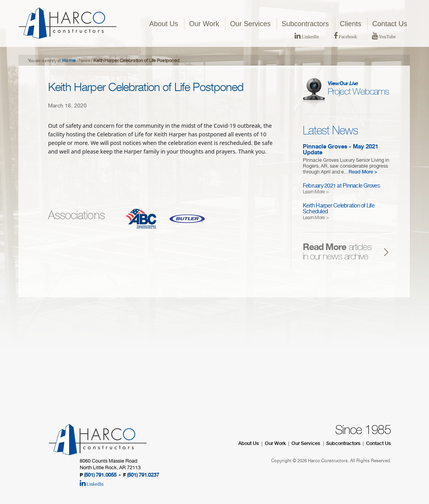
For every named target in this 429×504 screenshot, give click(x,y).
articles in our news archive (337, 253)
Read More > (363, 172)
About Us (164, 24)
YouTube (384, 37)
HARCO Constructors (68, 23)
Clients (351, 24)
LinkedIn (307, 37)
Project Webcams (358, 89)
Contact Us (390, 24)
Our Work (204, 24)
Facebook (345, 37)
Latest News (330, 131)
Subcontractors (305, 24)
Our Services (250, 24)
